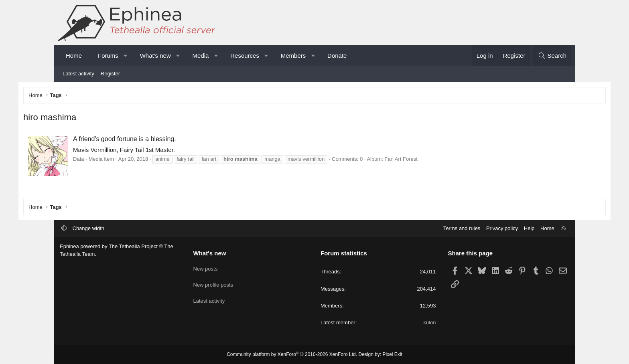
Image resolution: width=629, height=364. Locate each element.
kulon (429, 323)
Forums (108, 56)
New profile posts (213, 282)
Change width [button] (89, 228)
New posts (206, 267)
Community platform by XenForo (292, 354)
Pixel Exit (393, 354)
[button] (125, 56)
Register (110, 74)
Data (115, 161)
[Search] (552, 56)
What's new (155, 56)
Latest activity (78, 74)
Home (74, 56)
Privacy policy (502, 228)
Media (201, 56)
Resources (245, 56)
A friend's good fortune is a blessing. (161, 141)
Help (529, 228)
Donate (337, 56)
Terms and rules (462, 228)
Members (293, 56)
